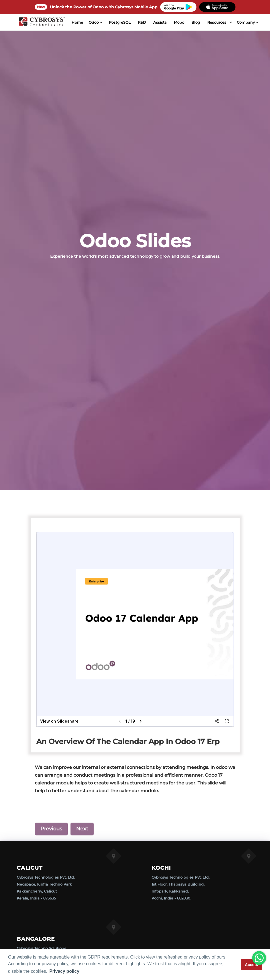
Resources (212, 22)
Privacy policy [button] (64, 971)
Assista (155, 22)
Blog (191, 22)
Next (82, 829)
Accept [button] (252, 965)
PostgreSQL (115, 22)
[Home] (39, 22)
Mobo (174, 22)
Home (73, 22)
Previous (51, 829)
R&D (137, 22)
